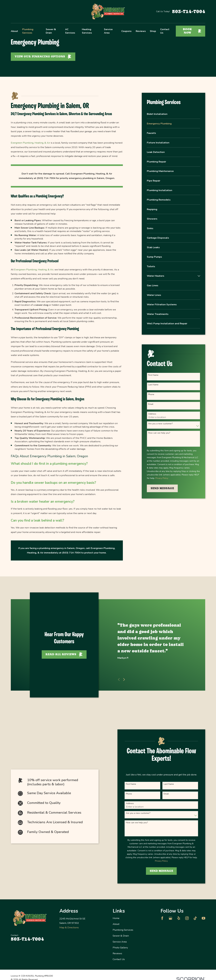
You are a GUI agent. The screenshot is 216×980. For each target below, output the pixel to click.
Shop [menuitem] (153, 31)
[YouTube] (203, 918)
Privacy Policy (162, 478)
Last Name (153, 385)
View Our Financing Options (43, 57)
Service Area (120, 942)
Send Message (162, 488)
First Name (153, 375)
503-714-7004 (189, 11)
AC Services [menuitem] (70, 31)
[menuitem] (173, 115)
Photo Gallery (120, 948)
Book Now (192, 31)
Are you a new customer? (160, 424)
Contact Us (119, 959)
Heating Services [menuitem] (87, 31)
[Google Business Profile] (170, 918)
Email (151, 404)
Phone (151, 395)
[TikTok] (195, 918)
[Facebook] (162, 918)
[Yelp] (179, 918)
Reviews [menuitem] (141, 31)
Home (116, 918)
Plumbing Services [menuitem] (28, 31)
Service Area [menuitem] (108, 31)
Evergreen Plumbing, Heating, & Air (30, 143)
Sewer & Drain (121, 936)
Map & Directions (69, 927)
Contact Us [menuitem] (165, 31)
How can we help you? (159, 433)
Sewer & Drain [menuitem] (51, 31)
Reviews (117, 953)
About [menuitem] (14, 31)
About (116, 924)
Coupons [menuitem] (126, 31)
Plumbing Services (123, 930)
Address (152, 414)
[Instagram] (187, 918)
